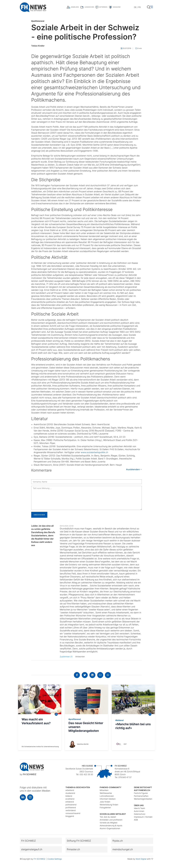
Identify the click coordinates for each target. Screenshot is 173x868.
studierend (70, 793)
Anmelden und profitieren (111, 820)
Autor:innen (139, 811)
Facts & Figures (141, 793)
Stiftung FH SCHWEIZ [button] (79, 841)
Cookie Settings (55, 859)
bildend (69, 796)
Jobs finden (105, 802)
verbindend (71, 810)
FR (139, 7)
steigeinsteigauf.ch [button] (32, 849)
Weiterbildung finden (109, 805)
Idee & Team (139, 808)
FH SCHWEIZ (40, 859)
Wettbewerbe (106, 793)
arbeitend (70, 790)
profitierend (71, 808)
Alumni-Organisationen (110, 828)
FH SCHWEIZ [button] (28, 841)
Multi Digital (141, 859)
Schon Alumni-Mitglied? (113, 814)
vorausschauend (73, 813)
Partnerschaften (141, 796)
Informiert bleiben (108, 799)
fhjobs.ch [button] (118, 841)
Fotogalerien (105, 808)
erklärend (70, 802)
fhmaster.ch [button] (73, 849)
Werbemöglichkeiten (143, 799)
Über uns (139, 805)
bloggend (70, 816)
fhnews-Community (111, 787)
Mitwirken (104, 790)
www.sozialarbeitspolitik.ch (94, 452)
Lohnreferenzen (107, 796)
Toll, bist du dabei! (108, 817)
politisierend (38, 21)
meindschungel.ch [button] (123, 849)
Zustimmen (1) (66, 657)
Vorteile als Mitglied (108, 823)
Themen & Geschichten (78, 787)
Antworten (80, 657)
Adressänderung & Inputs (111, 826)
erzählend (70, 799)
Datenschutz (140, 814)
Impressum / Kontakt (143, 817)
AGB (136, 820)
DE (135, 7)
